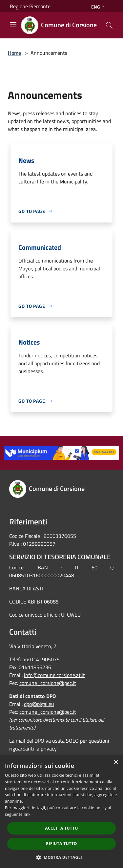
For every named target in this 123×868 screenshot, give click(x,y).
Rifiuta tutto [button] (61, 844)
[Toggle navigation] (13, 25)
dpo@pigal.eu (39, 704)
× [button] (116, 762)
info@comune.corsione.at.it (54, 675)
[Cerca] (109, 25)
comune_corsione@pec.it (48, 683)
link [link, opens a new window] (27, 814)
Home (14, 53)
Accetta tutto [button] (61, 828)
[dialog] (61, 812)
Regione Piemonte (30, 6)
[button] (62, 857)
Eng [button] (99, 7)
